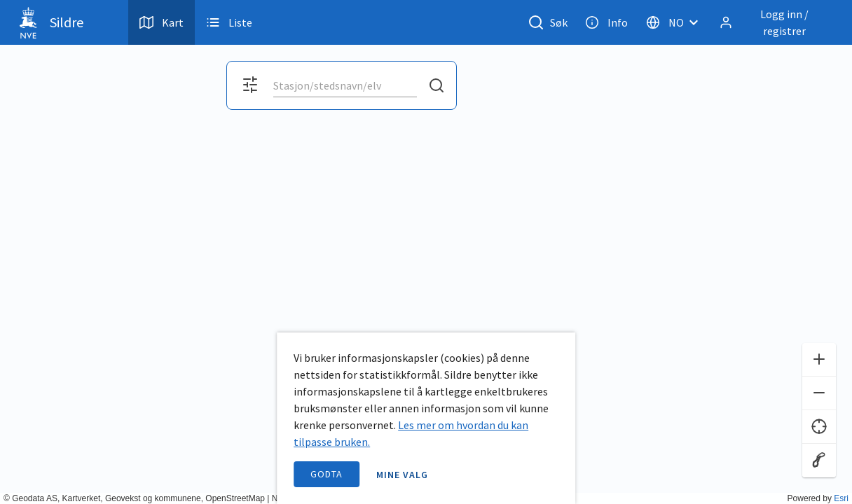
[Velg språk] (676, 22)
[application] (426, 252)
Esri (841, 498)
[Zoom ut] (819, 393)
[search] (344, 85)
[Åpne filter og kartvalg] (250, 85)
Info (606, 22)
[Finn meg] (819, 427)
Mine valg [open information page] (402, 475)
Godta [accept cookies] (327, 474)
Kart (162, 22)
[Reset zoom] (819, 461)
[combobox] (345, 85)
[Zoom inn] (819, 360)
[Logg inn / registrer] (774, 22)
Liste (229, 22)
